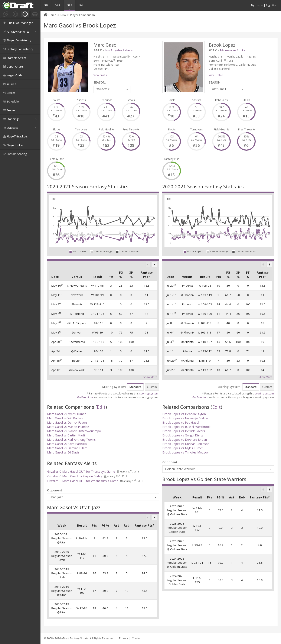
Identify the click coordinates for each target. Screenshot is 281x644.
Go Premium (85, 397)
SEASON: (100, 82)
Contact (137, 638)
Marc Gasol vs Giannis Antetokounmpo (74, 431)
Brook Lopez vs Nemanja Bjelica (185, 418)
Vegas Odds (12, 75)
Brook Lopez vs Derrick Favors (184, 431)
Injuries (9, 84)
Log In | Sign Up (263, 5)
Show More (150, 377)
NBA (70, 5)
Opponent (55, 490)
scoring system (149, 393)
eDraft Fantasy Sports (75, 638)
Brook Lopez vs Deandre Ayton (184, 414)
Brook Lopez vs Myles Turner (183, 448)
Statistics (20, 128)
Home (52, 15)
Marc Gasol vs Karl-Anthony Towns (71, 440)
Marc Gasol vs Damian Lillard (67, 448)
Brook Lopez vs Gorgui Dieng (183, 435)
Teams (9, 110)
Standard (135, 387)
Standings (20, 119)
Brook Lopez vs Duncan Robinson (186, 444)
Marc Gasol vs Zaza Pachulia (67, 444)
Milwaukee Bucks (233, 50)
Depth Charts (13, 66)
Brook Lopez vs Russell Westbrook (186, 427)
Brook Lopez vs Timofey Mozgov (185, 452)
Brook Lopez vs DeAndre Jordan (185, 440)
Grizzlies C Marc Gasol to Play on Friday (75, 476)
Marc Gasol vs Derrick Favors (67, 422)
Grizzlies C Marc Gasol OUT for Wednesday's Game (83, 481)
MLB (58, 5)
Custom (152, 387)
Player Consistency (17, 40)
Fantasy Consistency (18, 49)
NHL (81, 5)
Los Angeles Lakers (119, 50)
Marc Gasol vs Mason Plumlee (68, 427)
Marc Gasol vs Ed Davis (63, 452)
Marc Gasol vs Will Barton (65, 418)
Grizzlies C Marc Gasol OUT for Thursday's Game (81, 471)
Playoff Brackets (15, 136)
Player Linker (13, 145)
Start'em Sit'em (14, 58)
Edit (101, 407)
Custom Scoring (14, 154)
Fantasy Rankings (20, 32)
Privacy (123, 638)
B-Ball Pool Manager (17, 23)
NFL (46, 5)
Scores (9, 93)
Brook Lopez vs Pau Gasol (181, 422)
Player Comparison (82, 15)
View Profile (101, 75)
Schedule (11, 101)
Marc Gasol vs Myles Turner (66, 414)
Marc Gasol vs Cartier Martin (67, 435)
